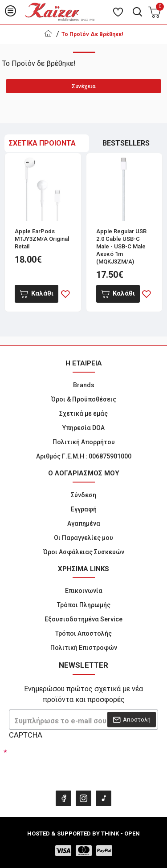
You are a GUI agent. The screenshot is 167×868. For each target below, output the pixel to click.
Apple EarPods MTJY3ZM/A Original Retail (42, 239)
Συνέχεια (84, 86)
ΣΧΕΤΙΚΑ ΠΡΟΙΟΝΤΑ (42, 143)
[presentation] (71, 764)
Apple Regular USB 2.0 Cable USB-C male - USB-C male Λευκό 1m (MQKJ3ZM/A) (121, 246)
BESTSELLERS (126, 143)
